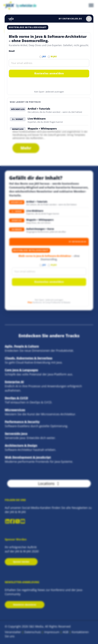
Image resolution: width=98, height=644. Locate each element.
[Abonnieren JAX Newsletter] (41, 57)
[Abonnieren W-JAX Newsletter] (49, 57)
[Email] (49, 63)
